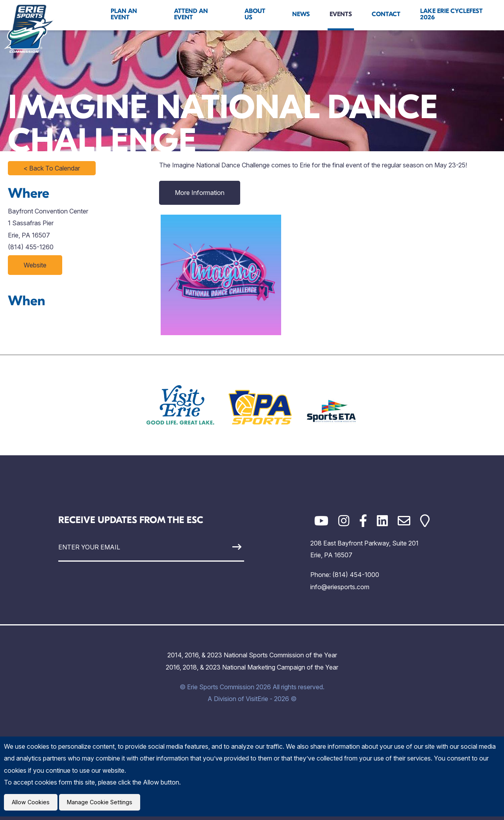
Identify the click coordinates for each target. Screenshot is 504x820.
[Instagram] (344, 521)
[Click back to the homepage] (29, 28)
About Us (255, 14)
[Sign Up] (220, 547)
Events (341, 14)
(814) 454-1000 (356, 575)
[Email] (404, 521)
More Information (200, 193)
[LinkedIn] (382, 521)
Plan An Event (124, 14)
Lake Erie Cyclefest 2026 (451, 14)
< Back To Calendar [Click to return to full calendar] (52, 168)
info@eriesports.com (340, 587)
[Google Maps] (425, 521)
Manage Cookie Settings (105, 804)
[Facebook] (363, 521)
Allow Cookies (32, 804)
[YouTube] (321, 521)
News (301, 14)
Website (35, 265)
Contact (386, 14)
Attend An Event (191, 14)
